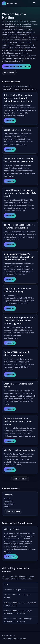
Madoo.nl (8, 499)
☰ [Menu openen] (34, 3)
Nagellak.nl (8, 501)
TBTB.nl (7, 507)
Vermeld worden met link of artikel (17, 66)
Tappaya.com (9, 504)
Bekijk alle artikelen (20, 479)
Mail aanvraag (11, 557)
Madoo (24, 639)
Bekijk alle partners (13, 512)
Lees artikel (10, 121)
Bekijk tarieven (9, 72)
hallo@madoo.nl (11, 539)
